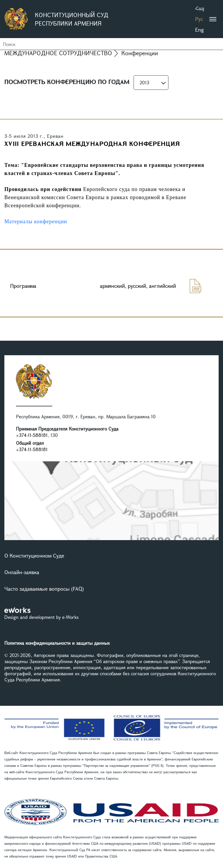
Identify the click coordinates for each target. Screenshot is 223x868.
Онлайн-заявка (22, 572)
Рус (199, 19)
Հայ (200, 8)
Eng (199, 30)
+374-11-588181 (32, 435)
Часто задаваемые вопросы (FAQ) (44, 589)
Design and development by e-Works (42, 617)
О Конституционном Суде (34, 556)
